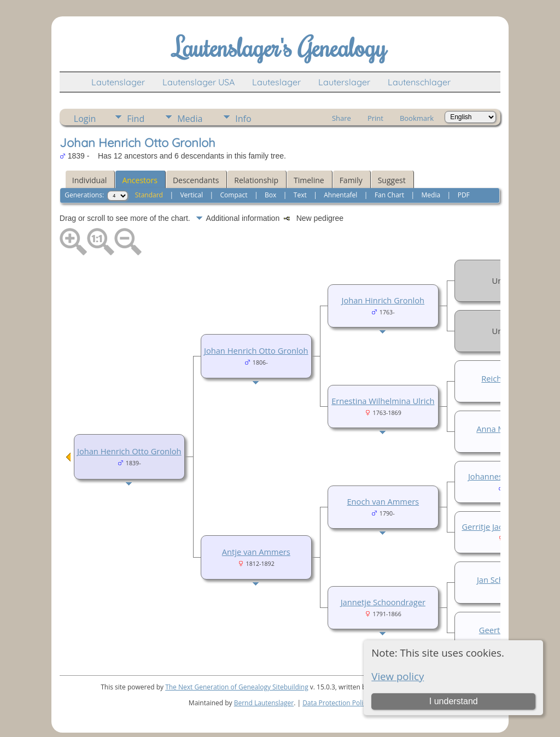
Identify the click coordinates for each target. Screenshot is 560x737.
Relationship (256, 180)
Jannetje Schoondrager (383, 602)
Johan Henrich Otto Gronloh (129, 451)
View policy (398, 676)
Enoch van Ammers (383, 501)
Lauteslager (276, 82)
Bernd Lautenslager (264, 703)
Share (342, 118)
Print (375, 118)
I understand (454, 701)
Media (190, 119)
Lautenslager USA (199, 82)
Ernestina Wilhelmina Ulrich (383, 401)
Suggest (392, 180)
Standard (149, 195)
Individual (90, 180)
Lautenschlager (419, 82)
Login (85, 119)
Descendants (196, 180)
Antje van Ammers (256, 552)
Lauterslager (344, 82)
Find (136, 119)
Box (270, 195)
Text (300, 195)
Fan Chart (389, 195)
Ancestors (139, 180)
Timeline (309, 180)
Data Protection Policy (336, 703)
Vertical (191, 195)
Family (351, 180)
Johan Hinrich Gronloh (383, 300)
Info (243, 119)
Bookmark (417, 118)
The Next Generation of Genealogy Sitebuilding (237, 687)
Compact (234, 195)
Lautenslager (118, 82)
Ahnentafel (340, 195)
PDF (464, 195)
